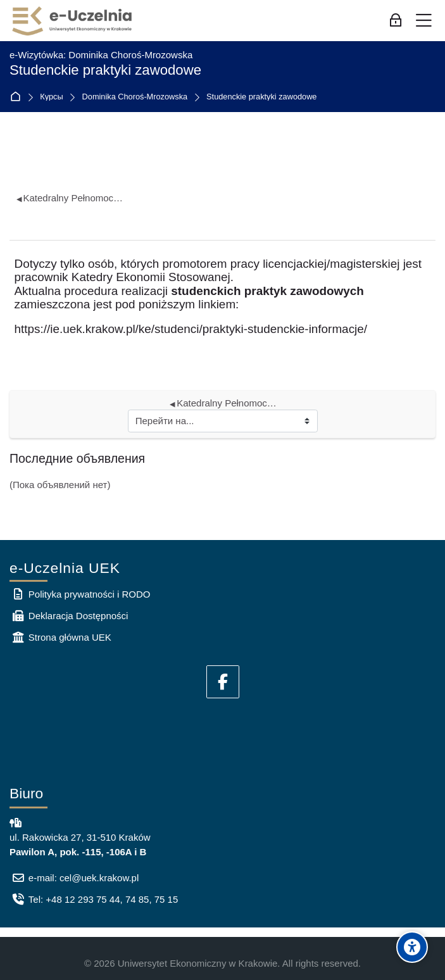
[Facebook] (223, 682)
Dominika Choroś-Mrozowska (135, 97)
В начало (18, 97)
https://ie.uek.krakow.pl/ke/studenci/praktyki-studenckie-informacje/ (191, 329)
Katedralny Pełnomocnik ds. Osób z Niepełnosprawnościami (70, 198)
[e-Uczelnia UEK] (73, 21)
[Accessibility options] (412, 947)
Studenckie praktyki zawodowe (261, 97)
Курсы (51, 97)
